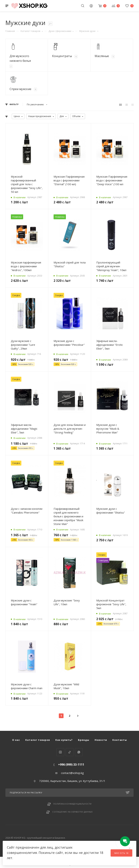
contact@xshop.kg (72, 773)
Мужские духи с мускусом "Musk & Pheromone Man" (108, 429)
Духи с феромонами (61, 31)
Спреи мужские (20, 89)
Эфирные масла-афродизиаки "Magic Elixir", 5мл (24, 429)
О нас (16, 740)
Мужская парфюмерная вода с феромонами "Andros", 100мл (26, 266)
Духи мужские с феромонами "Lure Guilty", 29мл (23, 345)
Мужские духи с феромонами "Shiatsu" (111, 511)
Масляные (102, 56)
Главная (10, 31)
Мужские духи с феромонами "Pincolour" (69, 343)
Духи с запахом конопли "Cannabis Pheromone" (27, 511)
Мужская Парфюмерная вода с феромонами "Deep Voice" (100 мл (112, 180)
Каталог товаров (32, 31)
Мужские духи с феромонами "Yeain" (24, 602)
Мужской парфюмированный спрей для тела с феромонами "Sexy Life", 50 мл (27, 184)
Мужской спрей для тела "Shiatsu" (70, 264)
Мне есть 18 (121, 853)
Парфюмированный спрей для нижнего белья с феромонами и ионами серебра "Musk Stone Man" (68, 516)
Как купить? (64, 740)
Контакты (120, 740)
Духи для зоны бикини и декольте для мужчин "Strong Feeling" (70, 429)
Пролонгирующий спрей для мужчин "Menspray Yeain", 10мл (111, 266)
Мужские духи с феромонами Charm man (27, 686)
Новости (101, 740)
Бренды (84, 740)
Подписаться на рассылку (70, 793)
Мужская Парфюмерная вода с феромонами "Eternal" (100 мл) (69, 180)
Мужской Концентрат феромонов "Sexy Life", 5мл (111, 604)
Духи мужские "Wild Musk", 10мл (66, 686)
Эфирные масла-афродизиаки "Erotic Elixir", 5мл (110, 345)
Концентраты (62, 56)
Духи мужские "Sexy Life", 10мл (67, 602)
